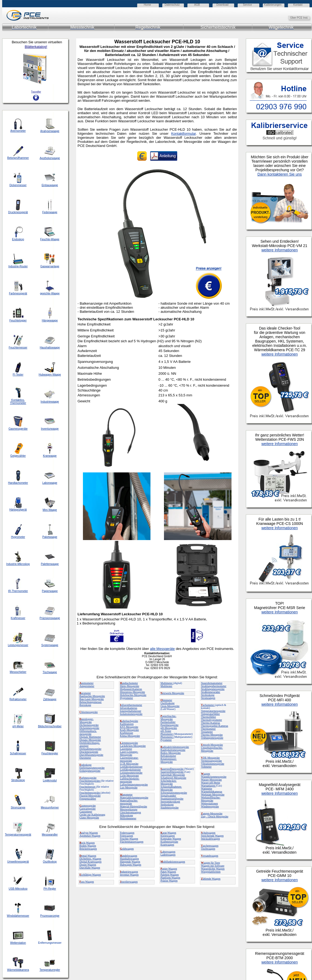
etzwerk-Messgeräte (172, 693)
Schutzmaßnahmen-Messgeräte (171, 788)
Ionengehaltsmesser (131, 711)
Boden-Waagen (88, 846)
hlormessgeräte (89, 712)
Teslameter (207, 732)
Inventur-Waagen (129, 875)
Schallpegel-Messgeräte (173, 778)
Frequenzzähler (88, 799)
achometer (208, 705)
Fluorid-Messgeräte (90, 796)
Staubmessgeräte (170, 808)
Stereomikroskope (170, 802)
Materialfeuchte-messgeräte (129, 802)
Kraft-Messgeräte (129, 730)
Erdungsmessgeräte (90, 771)
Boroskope (85, 705)
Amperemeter (87, 686)
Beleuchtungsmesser (90, 702)
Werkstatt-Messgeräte (213, 795)
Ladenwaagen (168, 855)
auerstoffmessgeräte (172, 769)
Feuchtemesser (88, 787)
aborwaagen (168, 852)
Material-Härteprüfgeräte (134, 806)
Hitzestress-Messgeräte (132, 692)
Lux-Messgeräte (129, 787)
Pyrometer (166, 740)
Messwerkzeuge (129, 809)
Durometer (85, 758)
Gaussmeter (86, 812)
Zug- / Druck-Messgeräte (215, 816)
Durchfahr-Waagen (90, 868)
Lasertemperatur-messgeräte (129, 759)
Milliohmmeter (128, 818)
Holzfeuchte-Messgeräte (133, 695)
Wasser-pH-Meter (211, 783)
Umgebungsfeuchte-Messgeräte (212, 749)
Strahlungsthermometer (214, 686)
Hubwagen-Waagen (131, 865)
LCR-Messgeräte (129, 764)
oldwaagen (127, 849)
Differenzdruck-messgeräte (88, 732)
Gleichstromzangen (130, 812)
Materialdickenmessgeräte (134, 798)
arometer (85, 693)
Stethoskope (167, 805)
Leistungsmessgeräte (131, 773)
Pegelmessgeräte (170, 725)
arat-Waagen (168, 833)
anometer (126, 795)
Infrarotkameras (129, 708)
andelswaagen (129, 856)
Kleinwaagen (168, 836)
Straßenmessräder (211, 692)
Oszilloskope (167, 703)
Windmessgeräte (210, 806)
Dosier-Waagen (88, 865)
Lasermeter (126, 749)
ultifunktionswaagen (173, 862)
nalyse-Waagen (89, 833)
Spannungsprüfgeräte (172, 799)
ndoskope (85, 765)
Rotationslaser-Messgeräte (169, 760)
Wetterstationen (209, 803)
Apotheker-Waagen (90, 836)
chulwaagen (208, 833)
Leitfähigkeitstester (130, 770)
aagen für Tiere (211, 863)
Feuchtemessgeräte (90, 781)
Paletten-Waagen (170, 875)
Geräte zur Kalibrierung (92, 815)
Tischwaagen (208, 849)
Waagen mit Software (213, 866)
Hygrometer (126, 698)
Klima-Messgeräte (130, 736)
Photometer (167, 734)
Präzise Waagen (169, 881)
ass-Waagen (87, 882)
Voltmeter (206, 767)
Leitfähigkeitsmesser (131, 767)
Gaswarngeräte (88, 809)
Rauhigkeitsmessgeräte (173, 750)
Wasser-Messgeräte (211, 780)
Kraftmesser (127, 733)
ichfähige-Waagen (90, 875)
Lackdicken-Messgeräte (133, 746)
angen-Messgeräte (212, 813)
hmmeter (166, 700)
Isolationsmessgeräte (131, 714)
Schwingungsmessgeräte (174, 793)
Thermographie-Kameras (215, 726)
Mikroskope (126, 815)
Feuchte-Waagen (129, 839)
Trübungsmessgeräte (212, 738)
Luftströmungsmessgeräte (134, 785)
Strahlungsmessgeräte (213, 689)
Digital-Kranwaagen (90, 862)
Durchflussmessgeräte (91, 755)
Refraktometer (168, 756)
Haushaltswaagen (129, 859)
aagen (205, 774)
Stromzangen (208, 698)
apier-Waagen (169, 869)
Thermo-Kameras (211, 723)
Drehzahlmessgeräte (90, 749)
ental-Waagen (88, 856)
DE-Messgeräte (210, 758)
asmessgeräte (88, 806)
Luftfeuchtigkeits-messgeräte (130, 780)
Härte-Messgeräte (130, 686)
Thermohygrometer (212, 720)
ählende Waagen (211, 879)
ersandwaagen (210, 856)
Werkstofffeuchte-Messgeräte (211, 799)
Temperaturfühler (210, 714)
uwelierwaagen (129, 882)
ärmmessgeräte (129, 743)
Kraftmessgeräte (169, 842)
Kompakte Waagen (171, 839)
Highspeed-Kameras (131, 689)
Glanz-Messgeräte (89, 818)
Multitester (166, 686)
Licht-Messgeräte (129, 776)
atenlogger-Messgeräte (87, 721)
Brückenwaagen (88, 849)
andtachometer (129, 683)
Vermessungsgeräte (211, 761)
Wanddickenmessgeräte (214, 777)
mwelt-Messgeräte (212, 745)
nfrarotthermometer (131, 705)
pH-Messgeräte (169, 728)
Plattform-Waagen (170, 878)
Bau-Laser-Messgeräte (92, 699)
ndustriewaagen (129, 872)
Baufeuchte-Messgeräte (92, 696)
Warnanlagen (208, 786)
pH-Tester (166, 731)
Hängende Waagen (130, 862)
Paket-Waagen (168, 872)
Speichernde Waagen (212, 836)
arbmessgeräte (88, 778)
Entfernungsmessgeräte (92, 768)
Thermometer (208, 729)
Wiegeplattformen (211, 872)
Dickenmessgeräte (89, 728)
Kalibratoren (127, 724)
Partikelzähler (168, 722)
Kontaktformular (184, 134)
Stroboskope (208, 695)
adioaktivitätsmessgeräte (175, 747)
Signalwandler (168, 796)
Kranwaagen (167, 845)
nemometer (86, 683)
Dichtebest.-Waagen (90, 859)
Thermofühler (209, 717)
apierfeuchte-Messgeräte (168, 718)
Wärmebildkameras (212, 792)
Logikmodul (50, 780)
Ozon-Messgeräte (170, 706)
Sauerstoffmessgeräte (172, 772)
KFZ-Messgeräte (129, 727)
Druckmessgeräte (89, 752)
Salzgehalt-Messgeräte (173, 775)
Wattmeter (207, 789)
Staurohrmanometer (212, 683)
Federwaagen (127, 833)
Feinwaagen (126, 836)
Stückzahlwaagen (210, 839)
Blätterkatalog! (36, 47)
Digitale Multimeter (90, 737)
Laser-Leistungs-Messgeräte (129, 753)
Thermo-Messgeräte (212, 735)
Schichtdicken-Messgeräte (169, 782)
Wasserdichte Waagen (213, 869)
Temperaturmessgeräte (213, 711)
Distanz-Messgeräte (90, 740)
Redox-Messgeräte (171, 753)
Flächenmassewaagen (132, 842)
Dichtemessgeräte (89, 725)
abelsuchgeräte (129, 721)
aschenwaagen (210, 846)
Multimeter (167, 683)
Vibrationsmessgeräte (213, 764)
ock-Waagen (87, 843)
